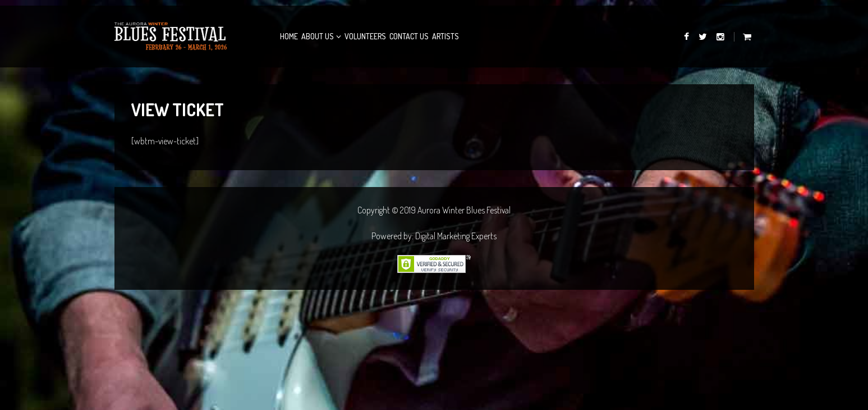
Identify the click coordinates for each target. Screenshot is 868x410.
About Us (318, 36)
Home (289, 36)
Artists (446, 36)
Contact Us (409, 36)
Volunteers (365, 36)
